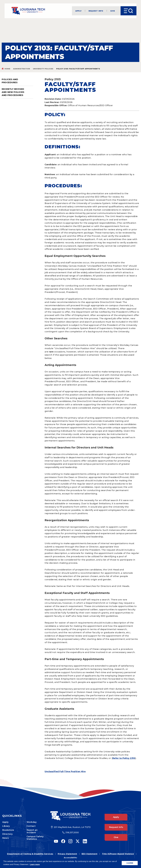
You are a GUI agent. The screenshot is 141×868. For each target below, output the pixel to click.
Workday (32, 822)
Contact (31, 826)
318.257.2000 (72, 833)
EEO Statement (90, 854)
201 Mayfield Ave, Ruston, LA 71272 (72, 827)
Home (7, 69)
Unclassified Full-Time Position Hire (65, 772)
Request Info (96, 11)
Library (6, 826)
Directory (7, 834)
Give (113, 11)
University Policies (43, 69)
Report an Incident (32, 831)
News (5, 838)
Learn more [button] (35, 864)
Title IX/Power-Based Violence (118, 854)
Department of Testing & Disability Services (30, 854)
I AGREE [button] (130, 863)
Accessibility (70, 858)
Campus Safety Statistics (35, 838)
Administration (22, 69)
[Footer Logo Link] (71, 816)
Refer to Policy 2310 (124, 758)
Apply (78, 11)
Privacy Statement (67, 854)
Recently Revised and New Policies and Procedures (13, 92)
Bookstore (8, 830)
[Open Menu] (128, 11)
